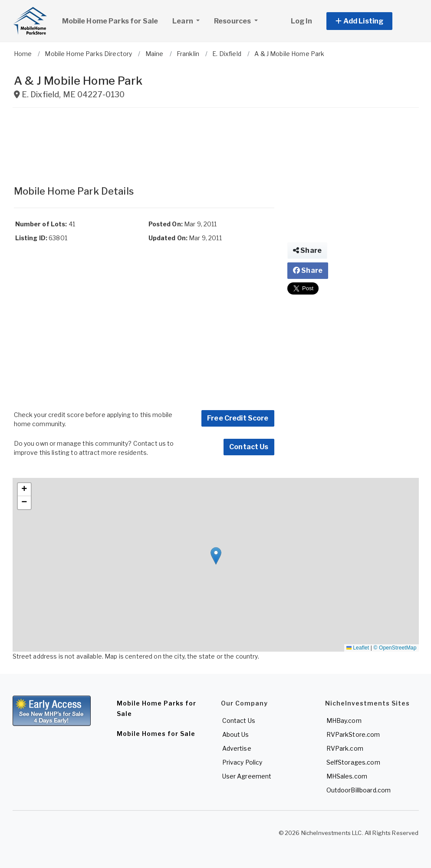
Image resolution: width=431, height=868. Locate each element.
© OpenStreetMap (395, 648)
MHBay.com (344, 721)
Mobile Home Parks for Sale (110, 21)
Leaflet (358, 648)
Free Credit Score (238, 418)
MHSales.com (347, 776)
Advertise (237, 748)
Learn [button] (189, 20)
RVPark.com (345, 748)
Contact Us (249, 447)
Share (307, 250)
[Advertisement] (144, 142)
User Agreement (247, 776)
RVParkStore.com (353, 734)
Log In (302, 21)
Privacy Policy (242, 762)
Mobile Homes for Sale (156, 734)
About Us (236, 734)
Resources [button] (233, 21)
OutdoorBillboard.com (359, 790)
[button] (369, 21)
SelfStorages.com (353, 762)
